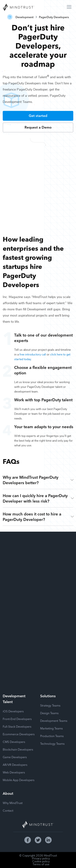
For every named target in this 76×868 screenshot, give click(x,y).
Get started (38, 115)
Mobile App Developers (19, 780)
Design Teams (49, 713)
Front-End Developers (17, 719)
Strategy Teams (50, 705)
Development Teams (54, 721)
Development (24, 17)
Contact (8, 810)
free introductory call (33, 355)
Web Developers (14, 772)
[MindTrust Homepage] (19, 8)
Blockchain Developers (18, 749)
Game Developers (15, 757)
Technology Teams (52, 743)
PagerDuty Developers (54, 17)
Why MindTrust (13, 803)
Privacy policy (41, 859)
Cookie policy (41, 861)
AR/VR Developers (15, 765)
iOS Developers (13, 711)
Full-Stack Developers (17, 726)
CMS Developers (14, 742)
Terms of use (41, 864)
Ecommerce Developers (19, 734)
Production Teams (52, 736)
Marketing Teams (51, 728)
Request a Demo (38, 127)
